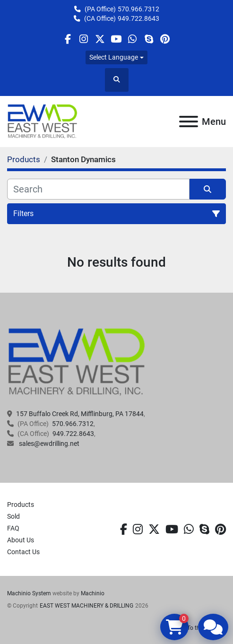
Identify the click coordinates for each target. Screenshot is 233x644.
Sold (13, 516)
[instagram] (84, 39)
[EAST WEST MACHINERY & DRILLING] (77, 362)
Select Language (114, 57)
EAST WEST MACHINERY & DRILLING (86, 606)
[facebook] (67, 39)
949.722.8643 (138, 18)
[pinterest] (165, 39)
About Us (21, 540)
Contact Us (23, 552)
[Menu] (189, 122)
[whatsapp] (133, 39)
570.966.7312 (138, 9)
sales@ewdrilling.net (48, 444)
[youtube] (116, 39)
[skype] (149, 39)
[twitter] (100, 39)
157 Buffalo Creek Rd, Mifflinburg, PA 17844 (80, 414)
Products (21, 505)
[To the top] (116, 628)
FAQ (13, 528)
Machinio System (29, 593)
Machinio (93, 593)
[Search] (98, 189)
